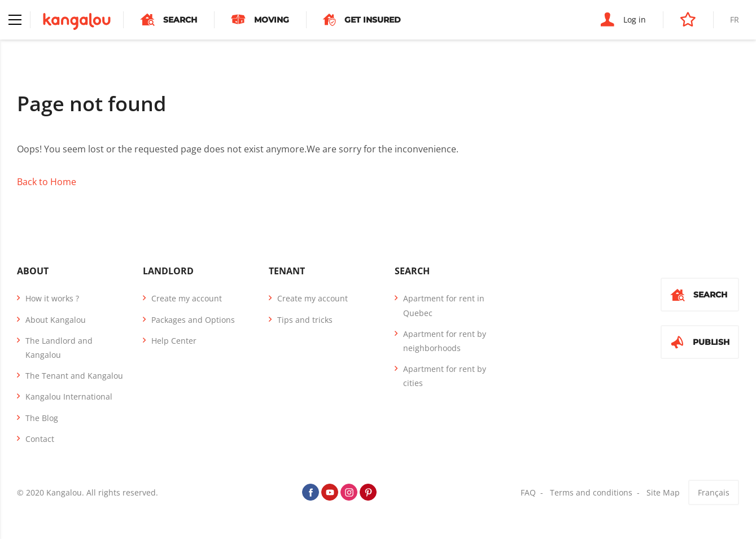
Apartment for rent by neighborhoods (445, 341)
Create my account (187, 298)
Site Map (663, 492)
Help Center (174, 341)
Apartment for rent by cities (445, 376)
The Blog (42, 418)
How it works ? (52, 298)
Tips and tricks (305, 320)
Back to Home (47, 182)
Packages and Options (193, 320)
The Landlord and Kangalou (59, 348)
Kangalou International (69, 396)
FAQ (528, 492)
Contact (40, 439)
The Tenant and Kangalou (74, 376)
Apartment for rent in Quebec (444, 305)
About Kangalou (56, 320)
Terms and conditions (591, 492)
